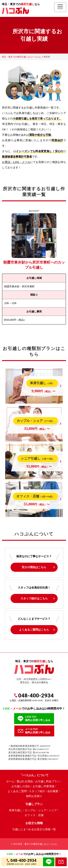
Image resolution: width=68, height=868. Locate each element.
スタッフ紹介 (37, 791)
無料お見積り (34, 796)
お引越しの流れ (21, 786)
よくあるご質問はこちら (34, 630)
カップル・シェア (36, 810)
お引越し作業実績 (44, 786)
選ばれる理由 (25, 781)
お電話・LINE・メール (16, 162)
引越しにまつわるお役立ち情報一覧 (34, 829)
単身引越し (16, 810)
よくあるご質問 (17, 791)
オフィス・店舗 (34, 815)
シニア (53, 810)
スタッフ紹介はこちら (34, 598)
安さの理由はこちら (34, 567)
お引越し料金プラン (47, 781)
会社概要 (53, 791)
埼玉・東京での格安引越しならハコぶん (38, 844)
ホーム (10, 781)
